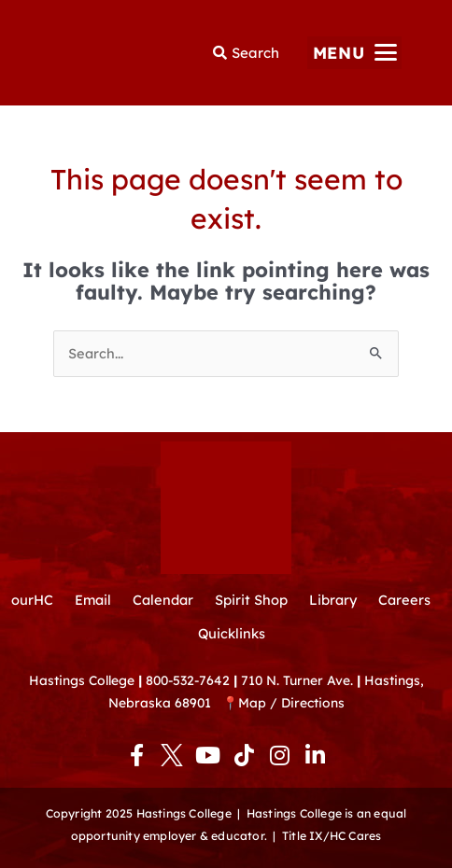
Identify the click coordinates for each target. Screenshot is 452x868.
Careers (404, 600)
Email (93, 600)
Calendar (163, 600)
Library (333, 600)
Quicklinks (232, 633)
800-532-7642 (188, 680)
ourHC (32, 600)
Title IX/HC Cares (332, 836)
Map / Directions (291, 702)
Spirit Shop (251, 600)
